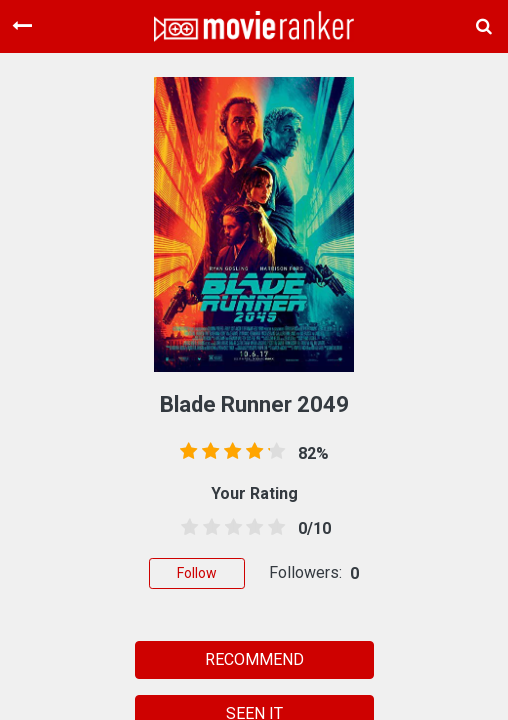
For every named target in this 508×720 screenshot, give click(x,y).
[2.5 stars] (230, 528)
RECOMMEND (254, 659)
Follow (197, 573)
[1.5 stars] (208, 528)
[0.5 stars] (186, 528)
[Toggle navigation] (22, 26)
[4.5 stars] (273, 528)
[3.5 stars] (251, 528)
